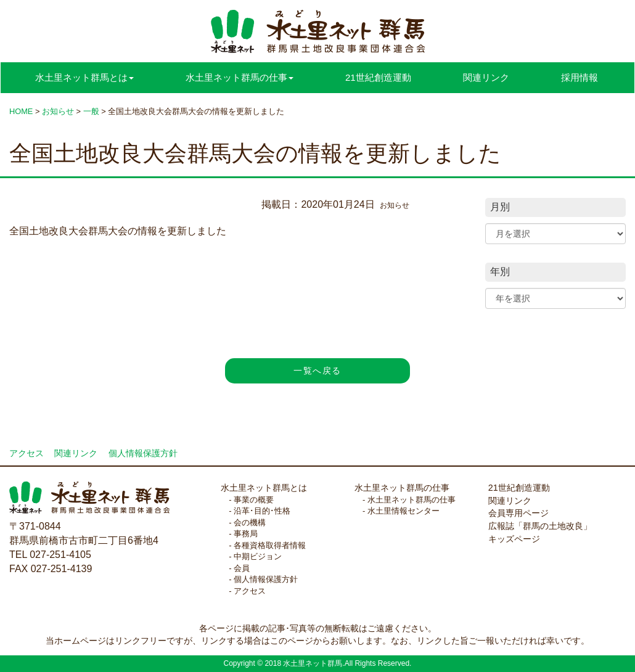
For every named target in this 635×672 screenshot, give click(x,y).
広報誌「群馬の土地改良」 (540, 526)
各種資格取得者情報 (270, 545)
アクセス (27, 453)
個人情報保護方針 (143, 453)
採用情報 (580, 77)
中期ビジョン (258, 556)
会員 (242, 568)
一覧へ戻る (317, 371)
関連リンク (486, 77)
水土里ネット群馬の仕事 (402, 488)
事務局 (246, 534)
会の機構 (250, 522)
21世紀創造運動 (378, 77)
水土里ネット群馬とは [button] (84, 77)
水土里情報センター (404, 511)
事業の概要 (254, 500)
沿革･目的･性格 (262, 511)
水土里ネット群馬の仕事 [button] (240, 77)
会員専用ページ (518, 513)
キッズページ (514, 539)
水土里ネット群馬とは (264, 488)
